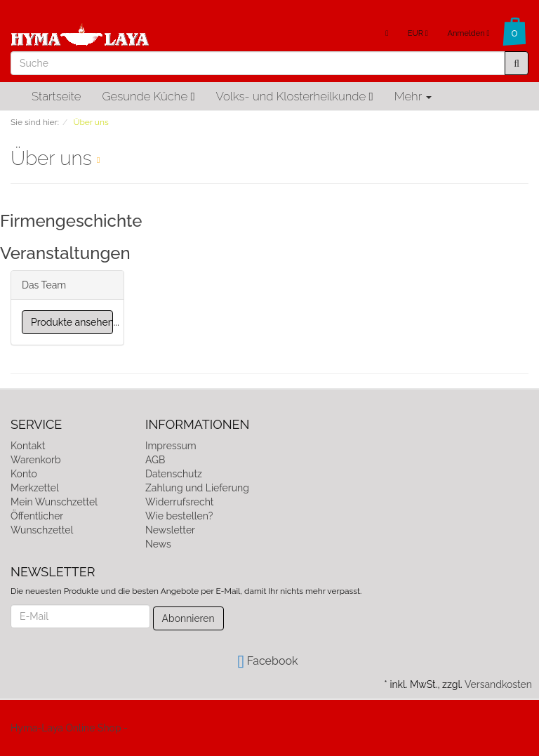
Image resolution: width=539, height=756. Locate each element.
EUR (418, 33)
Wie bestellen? (179, 516)
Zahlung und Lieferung (197, 488)
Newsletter (170, 530)
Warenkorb (36, 460)
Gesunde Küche (148, 96)
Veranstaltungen (65, 253)
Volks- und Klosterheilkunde (295, 96)
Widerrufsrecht (180, 502)
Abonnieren (188, 618)
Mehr (413, 96)
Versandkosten (498, 684)
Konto (24, 474)
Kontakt (28, 446)
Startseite (56, 96)
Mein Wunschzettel (54, 502)
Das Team (44, 285)
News (158, 544)
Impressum (171, 446)
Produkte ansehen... (72, 322)
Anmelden (468, 33)
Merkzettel (35, 488)
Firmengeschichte (71, 221)
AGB (155, 460)
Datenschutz (174, 474)
